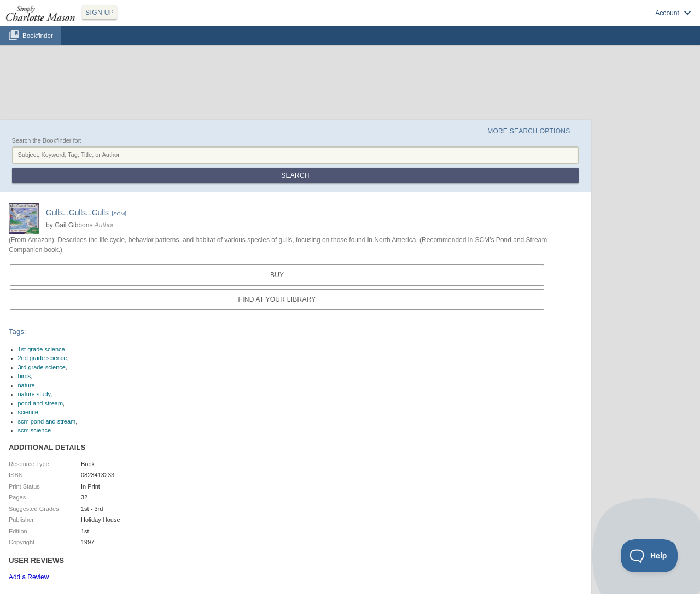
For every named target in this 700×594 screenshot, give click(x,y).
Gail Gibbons (74, 225)
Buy (277, 275)
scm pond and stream (47, 421)
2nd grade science (43, 358)
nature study (34, 394)
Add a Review (29, 577)
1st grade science (42, 349)
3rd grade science (42, 367)
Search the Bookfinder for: (47, 140)
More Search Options (529, 131)
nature (27, 385)
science (28, 412)
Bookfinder (38, 35)
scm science (35, 430)
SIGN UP (100, 13)
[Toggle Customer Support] (649, 556)
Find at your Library (277, 299)
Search (295, 175)
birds (25, 376)
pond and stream (41, 403)
